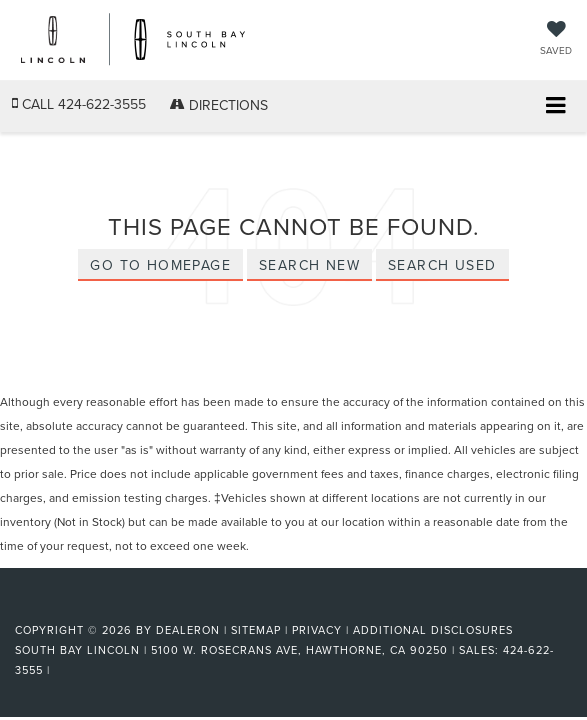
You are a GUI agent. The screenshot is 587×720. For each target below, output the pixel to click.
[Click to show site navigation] (555, 106)
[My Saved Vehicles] (556, 39)
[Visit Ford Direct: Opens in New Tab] (60, 670)
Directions (219, 105)
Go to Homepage (160, 265)
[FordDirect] (66, 606)
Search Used (442, 265)
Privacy (317, 630)
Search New (309, 265)
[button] (79, 104)
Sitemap (256, 630)
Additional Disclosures (433, 630)
